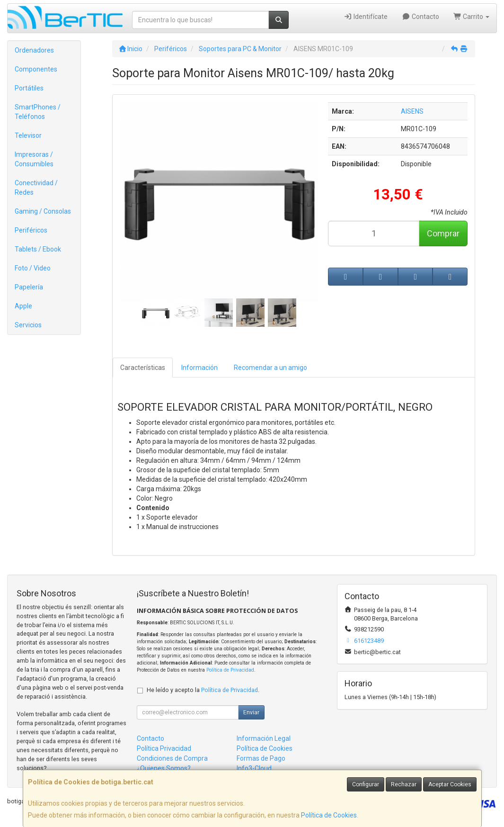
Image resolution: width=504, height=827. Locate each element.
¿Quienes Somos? (164, 768)
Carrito (472, 17)
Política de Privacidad (230, 670)
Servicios (28, 325)
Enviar (251, 712)
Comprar (443, 233)
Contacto (420, 17)
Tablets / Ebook (38, 249)
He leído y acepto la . (203, 690)
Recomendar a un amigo (270, 368)
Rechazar (404, 784)
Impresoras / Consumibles (34, 159)
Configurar (366, 784)
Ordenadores (34, 50)
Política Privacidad (164, 748)
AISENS (412, 111)
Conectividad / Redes (36, 188)
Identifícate (366, 17)
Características (143, 368)
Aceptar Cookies (450, 784)
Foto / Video (33, 268)
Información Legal (264, 738)
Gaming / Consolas (43, 211)
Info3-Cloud (254, 768)
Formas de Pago (261, 758)
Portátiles (29, 88)
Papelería (29, 287)
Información (199, 368)
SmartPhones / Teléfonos (38, 112)
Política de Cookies (329, 815)
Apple (23, 306)
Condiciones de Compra (172, 758)
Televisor (28, 135)
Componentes (36, 69)
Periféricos (31, 230)
